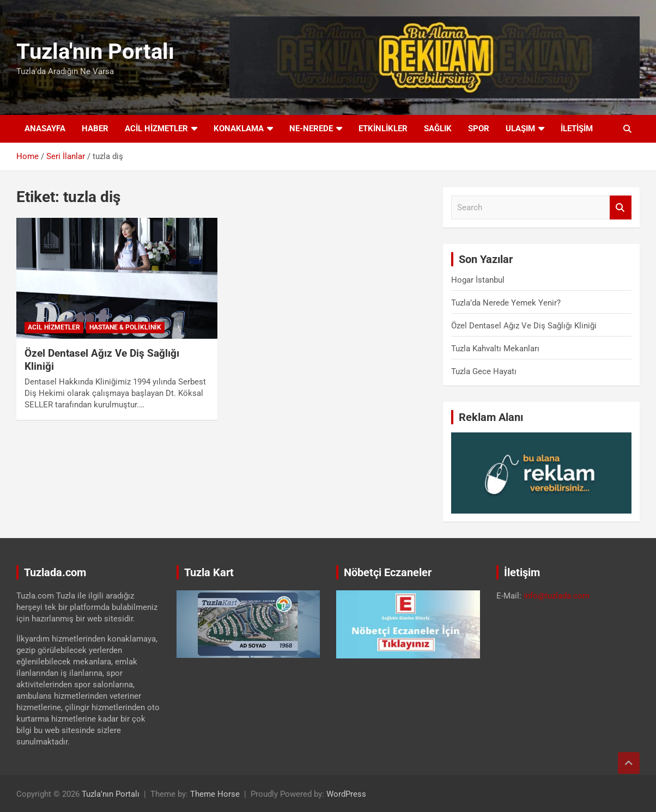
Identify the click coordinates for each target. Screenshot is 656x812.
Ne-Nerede (311, 129)
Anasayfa (45, 129)
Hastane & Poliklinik (125, 327)
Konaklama (239, 129)
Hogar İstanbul (478, 280)
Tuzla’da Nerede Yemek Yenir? (506, 303)
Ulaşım (520, 129)
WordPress (346, 794)
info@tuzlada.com (557, 596)
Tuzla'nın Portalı (95, 51)
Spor (479, 129)
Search (621, 208)
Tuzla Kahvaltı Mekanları (495, 349)
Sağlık (438, 129)
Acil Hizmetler (156, 129)
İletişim (577, 129)
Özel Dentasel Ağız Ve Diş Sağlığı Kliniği (524, 326)
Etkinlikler (383, 129)
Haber (95, 129)
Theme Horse (215, 794)
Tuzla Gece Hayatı (484, 371)
